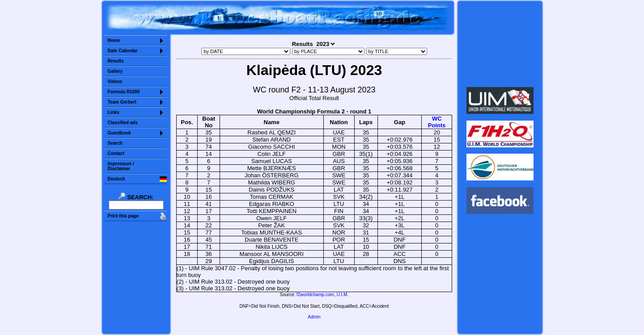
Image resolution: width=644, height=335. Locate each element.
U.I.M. (343, 295)
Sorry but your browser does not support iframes (500, 44)
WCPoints (437, 122)
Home (114, 40)
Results (116, 61)
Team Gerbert (122, 102)
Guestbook (119, 133)
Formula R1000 (124, 92)
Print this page (123, 216)
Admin (314, 317)
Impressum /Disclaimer (121, 166)
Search (115, 143)
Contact (116, 153)
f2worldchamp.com (315, 295)
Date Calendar (123, 51)
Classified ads (123, 123)
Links (114, 112)
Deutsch (117, 179)
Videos (115, 82)
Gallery (115, 71)
